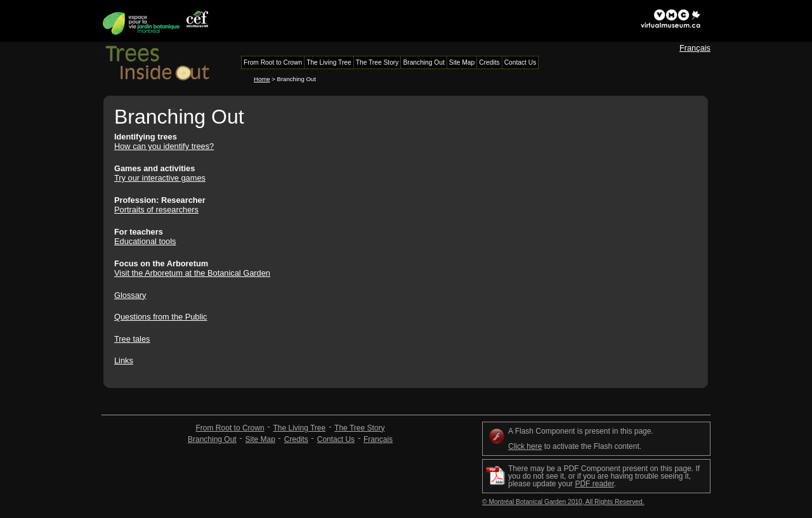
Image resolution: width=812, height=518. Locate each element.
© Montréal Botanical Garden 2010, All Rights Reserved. (563, 502)
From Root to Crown (230, 428)
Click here (525, 446)
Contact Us (336, 439)
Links (124, 360)
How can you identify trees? (164, 146)
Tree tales (132, 339)
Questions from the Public (161, 317)
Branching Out (212, 439)
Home (262, 79)
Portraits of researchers (156, 210)
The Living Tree (299, 428)
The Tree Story (359, 428)
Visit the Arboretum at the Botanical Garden (192, 273)
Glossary (130, 295)
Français (695, 48)
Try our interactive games (160, 178)
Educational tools (145, 241)
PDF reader (594, 484)
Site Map (260, 439)
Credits (296, 439)
